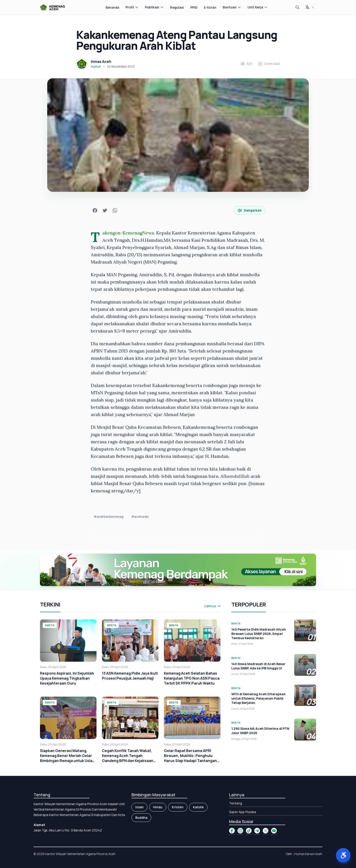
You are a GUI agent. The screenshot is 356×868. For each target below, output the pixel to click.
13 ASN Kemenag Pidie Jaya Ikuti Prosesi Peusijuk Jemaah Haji (130, 676)
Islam (139, 807)
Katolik (198, 807)
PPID (194, 7)
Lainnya (213, 606)
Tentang (236, 803)
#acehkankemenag (109, 517)
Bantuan (232, 7)
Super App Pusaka (243, 812)
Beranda (112, 7)
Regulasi (177, 7)
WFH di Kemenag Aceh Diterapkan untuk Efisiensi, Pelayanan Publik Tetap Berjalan (258, 698)
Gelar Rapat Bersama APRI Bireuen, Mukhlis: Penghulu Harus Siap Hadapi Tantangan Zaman (190, 758)
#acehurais (140, 517)
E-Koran (210, 7)
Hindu (158, 807)
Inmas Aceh (101, 62)
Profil (132, 7)
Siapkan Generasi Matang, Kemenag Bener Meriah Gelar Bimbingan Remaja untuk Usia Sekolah (66, 758)
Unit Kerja (258, 7)
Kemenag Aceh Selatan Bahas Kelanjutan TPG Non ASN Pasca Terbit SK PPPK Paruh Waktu (192, 678)
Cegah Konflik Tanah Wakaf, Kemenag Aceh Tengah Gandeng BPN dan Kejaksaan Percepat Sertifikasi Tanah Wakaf (128, 761)
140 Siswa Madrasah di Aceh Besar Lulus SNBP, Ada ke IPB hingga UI (258, 666)
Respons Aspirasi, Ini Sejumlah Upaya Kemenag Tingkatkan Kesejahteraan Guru (67, 678)
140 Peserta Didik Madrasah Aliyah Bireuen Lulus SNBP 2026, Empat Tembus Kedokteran (259, 634)
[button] (343, 855)
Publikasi (154, 7)
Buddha (141, 817)
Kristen (178, 807)
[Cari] (297, 7)
